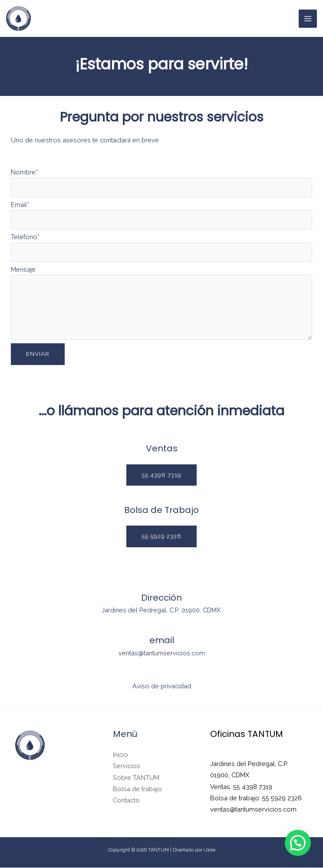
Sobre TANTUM (136, 778)
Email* (161, 215)
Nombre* (161, 182)
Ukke (209, 850)
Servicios (127, 766)
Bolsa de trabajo (137, 789)
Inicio (120, 755)
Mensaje (161, 304)
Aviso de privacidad (162, 686)
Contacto (126, 801)
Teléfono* (161, 247)
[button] (161, 475)
